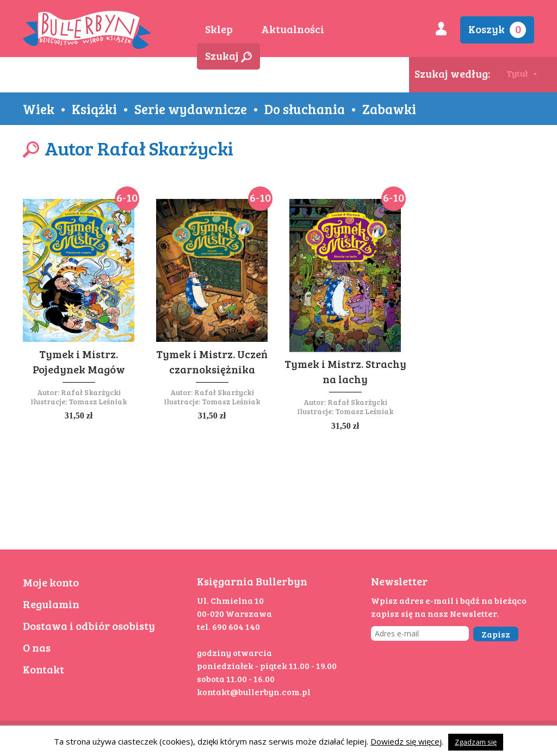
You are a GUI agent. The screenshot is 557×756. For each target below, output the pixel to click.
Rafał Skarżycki (91, 392)
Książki (94, 109)
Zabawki (389, 109)
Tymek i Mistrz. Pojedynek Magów (79, 361)
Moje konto (51, 582)
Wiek (39, 109)
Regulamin (51, 604)
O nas (37, 647)
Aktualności (293, 29)
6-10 (127, 197)
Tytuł (517, 73)
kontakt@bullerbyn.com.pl (254, 692)
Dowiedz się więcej (406, 741)
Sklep (219, 29)
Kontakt (44, 669)
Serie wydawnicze (191, 109)
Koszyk (497, 30)
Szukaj (228, 55)
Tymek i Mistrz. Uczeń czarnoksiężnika (212, 361)
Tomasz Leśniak (98, 401)
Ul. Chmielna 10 (230, 600)
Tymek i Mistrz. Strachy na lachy (345, 371)
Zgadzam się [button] (476, 742)
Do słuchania (305, 109)
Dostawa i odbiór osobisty (89, 626)
